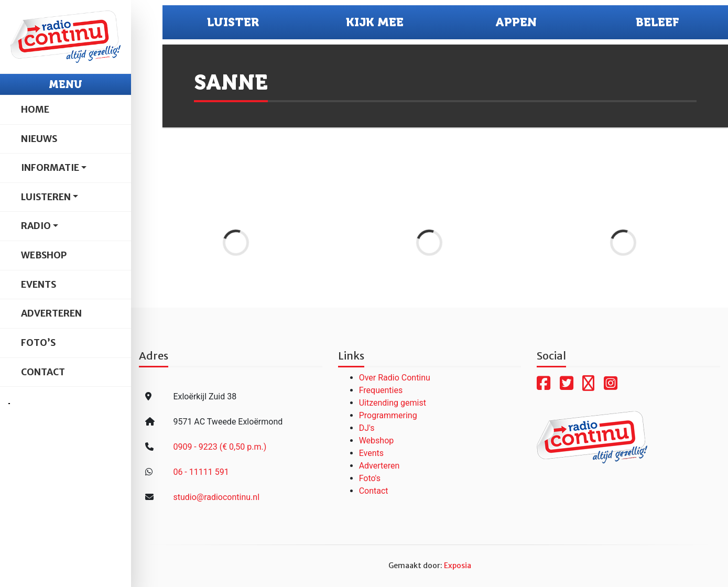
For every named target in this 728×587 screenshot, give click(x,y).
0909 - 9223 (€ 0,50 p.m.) (220, 447)
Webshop (44, 255)
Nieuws (39, 139)
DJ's (367, 428)
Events (39, 285)
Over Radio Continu (395, 378)
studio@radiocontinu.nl (216, 497)
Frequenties (381, 390)
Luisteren (46, 197)
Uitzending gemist (393, 403)
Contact (43, 372)
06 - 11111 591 (201, 472)
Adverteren (51, 313)
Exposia (458, 566)
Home (35, 110)
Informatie (50, 168)
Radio (36, 226)
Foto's (370, 478)
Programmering (388, 415)
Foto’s (38, 343)
